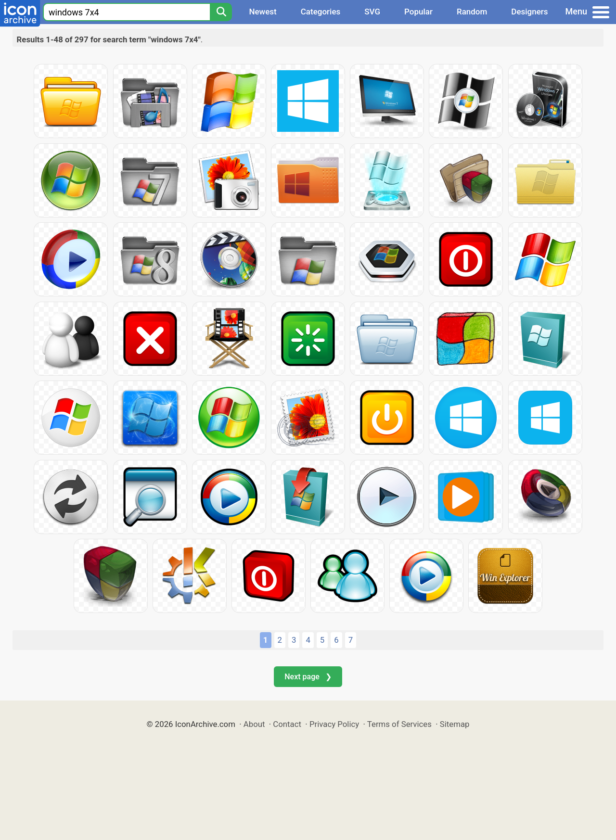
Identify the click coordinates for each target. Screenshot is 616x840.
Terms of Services (399, 724)
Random (472, 12)
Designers (529, 12)
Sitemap (455, 724)
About (254, 724)
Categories (321, 12)
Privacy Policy (334, 724)
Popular (418, 12)
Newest (263, 12)
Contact (287, 724)
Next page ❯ (308, 677)
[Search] (221, 12)
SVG (372, 12)
